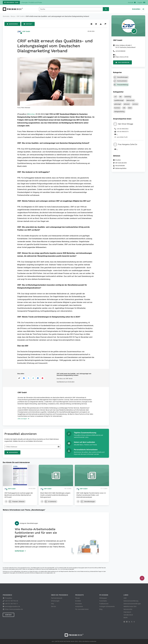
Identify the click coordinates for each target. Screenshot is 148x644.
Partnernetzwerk (57, 598)
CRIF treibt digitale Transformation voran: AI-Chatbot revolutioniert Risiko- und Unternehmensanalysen (91, 495)
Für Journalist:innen (82, 609)
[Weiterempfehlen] (105, 24)
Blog (101, 609)
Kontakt (28, 24)
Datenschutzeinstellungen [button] (132, 604)
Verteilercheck (128, 615)
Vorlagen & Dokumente (107, 606)
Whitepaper (103, 598)
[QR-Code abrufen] (96, 24)
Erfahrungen (55, 601)
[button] (56, 83)
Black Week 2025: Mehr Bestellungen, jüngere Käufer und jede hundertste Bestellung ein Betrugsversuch (55, 495)
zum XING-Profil (122, 137)
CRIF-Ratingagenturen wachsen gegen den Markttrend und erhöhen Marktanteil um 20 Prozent (19, 495)
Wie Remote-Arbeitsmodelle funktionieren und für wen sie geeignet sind (36, 533)
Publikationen (104, 604)
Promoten (79, 604)
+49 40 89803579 (123, 132)
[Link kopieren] (19, 378)
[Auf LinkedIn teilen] (38, 378)
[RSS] (129, 622)
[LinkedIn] (127, 622)
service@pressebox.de (50, 573)
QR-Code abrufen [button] (121, 163)
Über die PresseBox (60, 595)
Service (54, 606)
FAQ (53, 604)
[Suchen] (106, 9)
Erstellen (78, 601)
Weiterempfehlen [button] (121, 168)
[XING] (134, 622)
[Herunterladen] (101, 24)
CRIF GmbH (26, 31)
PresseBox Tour (11, 2)
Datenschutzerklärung (131, 601)
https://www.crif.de (122, 57)
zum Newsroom (122, 62)
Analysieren (79, 606)
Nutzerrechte (128, 609)
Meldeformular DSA (130, 606)
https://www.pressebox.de (14, 609)
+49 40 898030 (120, 51)
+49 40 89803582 (123, 129)
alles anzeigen (23, 419)
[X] (132, 622)
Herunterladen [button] (120, 166)
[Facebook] (124, 622)
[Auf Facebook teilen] (24, 378)
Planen (78, 598)
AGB (125, 598)
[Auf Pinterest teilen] (42, 378)
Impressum (127, 612)
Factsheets (103, 601)
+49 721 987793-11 (11, 604)
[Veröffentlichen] (142, 578)
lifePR (126, 618)
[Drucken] (91, 24)
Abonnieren (12, 24)
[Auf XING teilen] (33, 378)
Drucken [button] (118, 160)
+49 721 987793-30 (11, 601)
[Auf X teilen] (29, 378)
